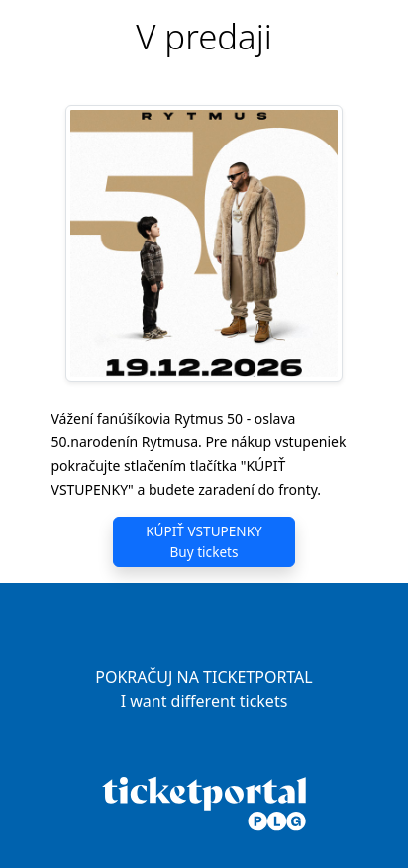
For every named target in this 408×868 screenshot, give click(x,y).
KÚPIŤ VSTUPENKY (204, 542)
